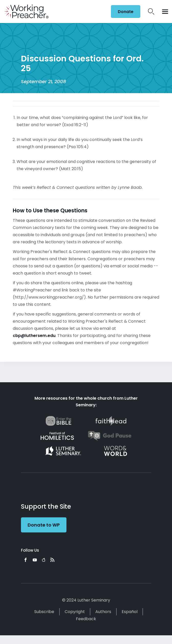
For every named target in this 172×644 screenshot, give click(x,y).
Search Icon (151, 12)
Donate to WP (44, 525)
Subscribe (44, 612)
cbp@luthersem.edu (34, 336)
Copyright (75, 612)
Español (130, 612)
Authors (103, 612)
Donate (126, 12)
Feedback (86, 619)
